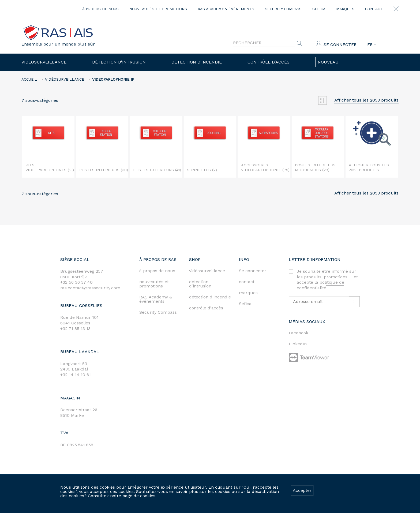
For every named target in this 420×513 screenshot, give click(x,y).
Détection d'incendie (197, 62)
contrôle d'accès (206, 308)
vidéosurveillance (207, 271)
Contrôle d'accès (269, 62)
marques (345, 9)
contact (374, 9)
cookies (148, 496)
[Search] (264, 43)
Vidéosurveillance (44, 62)
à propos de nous (100, 9)
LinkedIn (298, 344)
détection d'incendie (210, 297)
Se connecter (340, 45)
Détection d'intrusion (119, 62)
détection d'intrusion (200, 284)
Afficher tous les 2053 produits (366, 100)
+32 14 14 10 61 (76, 375)
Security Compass (283, 9)
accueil (29, 79)
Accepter (302, 490)
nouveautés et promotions (158, 9)
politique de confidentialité (320, 285)
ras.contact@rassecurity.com (90, 288)
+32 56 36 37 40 (76, 282)
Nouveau (328, 62)
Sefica (319, 9)
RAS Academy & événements (226, 9)
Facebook (299, 333)
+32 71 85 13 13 (75, 329)
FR (372, 45)
